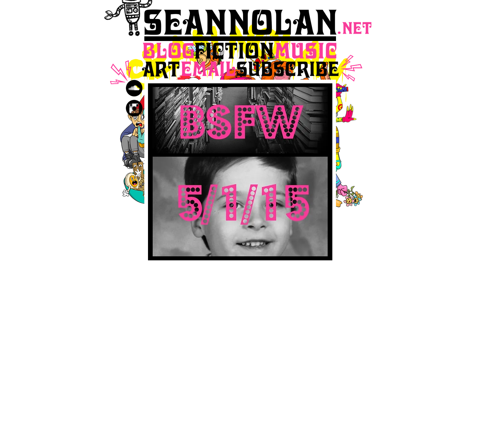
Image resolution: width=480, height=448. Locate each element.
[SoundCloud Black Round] (134, 88)
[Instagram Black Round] (134, 108)
